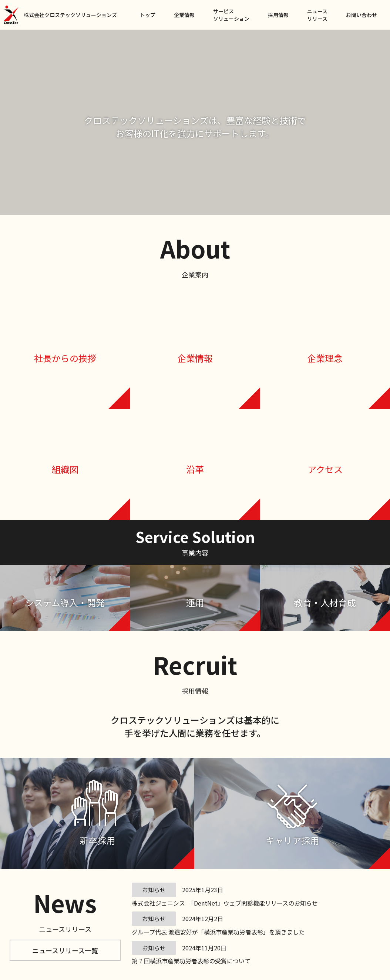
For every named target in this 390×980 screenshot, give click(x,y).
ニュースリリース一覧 (65, 950)
